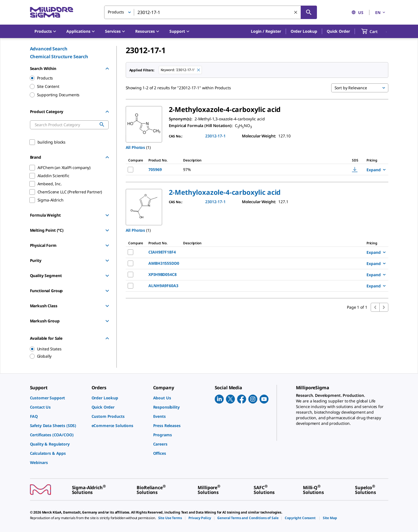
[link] (58, 398)
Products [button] (116, 12)
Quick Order (338, 31)
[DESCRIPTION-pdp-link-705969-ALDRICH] (249, 170)
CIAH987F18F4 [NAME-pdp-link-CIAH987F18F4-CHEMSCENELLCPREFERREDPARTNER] (162, 252)
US (357, 12)
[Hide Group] (107, 69)
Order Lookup (304, 31)
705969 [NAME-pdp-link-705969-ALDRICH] (155, 169)
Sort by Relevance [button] (351, 88)
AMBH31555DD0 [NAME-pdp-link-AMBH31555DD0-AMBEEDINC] (164, 263)
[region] (67, 349)
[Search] (309, 12)
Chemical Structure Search (59, 57)
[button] (266, 31)
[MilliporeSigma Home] (52, 12)
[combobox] (211, 12)
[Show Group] (107, 215)
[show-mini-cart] (374, 31)
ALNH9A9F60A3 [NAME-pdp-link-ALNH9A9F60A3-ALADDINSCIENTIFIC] (163, 286)
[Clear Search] (296, 12)
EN (380, 12)
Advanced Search (49, 49)
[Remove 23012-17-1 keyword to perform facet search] (199, 70)
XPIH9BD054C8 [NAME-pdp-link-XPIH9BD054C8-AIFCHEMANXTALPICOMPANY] (162, 274)
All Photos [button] (136, 147)
